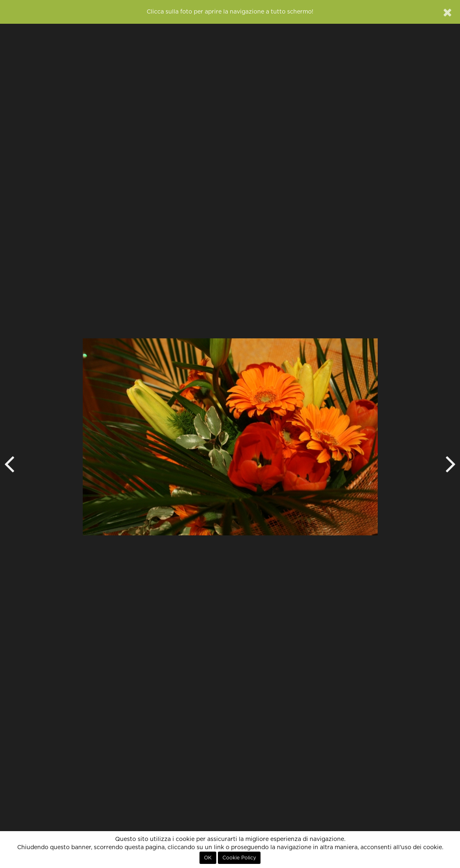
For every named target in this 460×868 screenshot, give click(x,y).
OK (208, 858)
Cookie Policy (239, 858)
